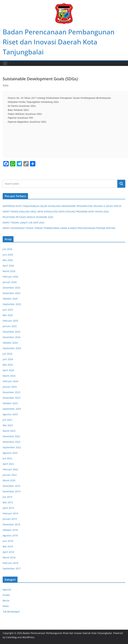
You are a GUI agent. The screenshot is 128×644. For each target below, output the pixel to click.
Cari (121, 184)
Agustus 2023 (10, 414)
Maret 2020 (9, 480)
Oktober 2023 (10, 403)
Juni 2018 (8, 541)
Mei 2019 (8, 502)
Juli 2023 (7, 420)
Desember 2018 (11, 524)
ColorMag (11, 637)
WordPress (28, 637)
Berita (6, 601)
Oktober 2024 (10, 343)
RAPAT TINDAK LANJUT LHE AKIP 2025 (23, 223)
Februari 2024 (10, 381)
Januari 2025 (10, 326)
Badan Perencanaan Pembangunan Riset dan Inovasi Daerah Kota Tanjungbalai (59, 42)
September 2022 (12, 447)
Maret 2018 (9, 557)
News (6, 606)
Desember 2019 (11, 486)
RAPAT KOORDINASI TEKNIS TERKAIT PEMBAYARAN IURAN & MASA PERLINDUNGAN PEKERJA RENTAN (59, 228)
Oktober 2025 (10, 299)
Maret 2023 (9, 431)
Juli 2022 (7, 458)
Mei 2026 (8, 260)
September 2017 (12, 568)
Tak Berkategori (11, 612)
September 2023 (12, 409)
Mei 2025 (8, 315)
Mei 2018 (8, 546)
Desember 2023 (11, 392)
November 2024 (11, 337)
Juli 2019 (7, 497)
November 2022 (11, 442)
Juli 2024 (7, 354)
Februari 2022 (10, 469)
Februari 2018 (10, 563)
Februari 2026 (10, 277)
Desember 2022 (11, 436)
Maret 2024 (9, 376)
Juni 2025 (8, 310)
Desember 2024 (11, 332)
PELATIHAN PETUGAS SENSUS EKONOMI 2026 (28, 217)
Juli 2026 (7, 249)
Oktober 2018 (10, 530)
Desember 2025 (11, 288)
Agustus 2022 (10, 453)
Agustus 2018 (10, 535)
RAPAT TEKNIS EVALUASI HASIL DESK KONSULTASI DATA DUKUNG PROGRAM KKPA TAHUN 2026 (56, 212)
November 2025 (11, 293)
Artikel (6, 595)
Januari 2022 (10, 475)
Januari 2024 (10, 387)
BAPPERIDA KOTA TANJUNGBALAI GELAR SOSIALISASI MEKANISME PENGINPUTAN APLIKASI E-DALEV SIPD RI (62, 206)
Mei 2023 (8, 425)
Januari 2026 (10, 282)
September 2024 (12, 348)
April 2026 (8, 266)
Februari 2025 (10, 321)
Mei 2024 (8, 365)
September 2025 (12, 304)
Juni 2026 (8, 255)
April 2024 (8, 370)
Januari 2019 (10, 519)
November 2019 (11, 491)
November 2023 (11, 398)
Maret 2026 (9, 271)
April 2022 (8, 464)
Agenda (7, 590)
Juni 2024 (8, 359)
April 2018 (8, 552)
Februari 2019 (10, 513)
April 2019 (8, 508)
